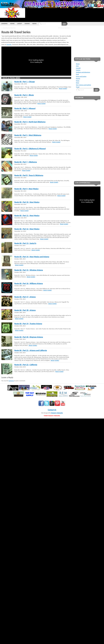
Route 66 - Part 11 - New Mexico (27, 216)
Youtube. (9, 44)
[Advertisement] (33, 15)
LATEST (20, 24)
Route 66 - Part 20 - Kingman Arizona (29, 337)
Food (77, 74)
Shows (78, 64)
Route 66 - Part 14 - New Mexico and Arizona (32, 257)
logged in (11, 381)
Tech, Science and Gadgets (83, 85)
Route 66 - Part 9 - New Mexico (26, 189)
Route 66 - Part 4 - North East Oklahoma (30, 122)
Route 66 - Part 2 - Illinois (24, 95)
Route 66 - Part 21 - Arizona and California (31, 350)
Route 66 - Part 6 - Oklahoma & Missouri (30, 149)
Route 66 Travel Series (11, 78)
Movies (78, 78)
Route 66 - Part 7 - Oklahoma (26, 162)
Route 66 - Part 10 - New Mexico (27, 202)
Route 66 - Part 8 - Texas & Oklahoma (29, 175)
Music (78, 81)
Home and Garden (81, 76)
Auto (77, 66)
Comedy (78, 68)
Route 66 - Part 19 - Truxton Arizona (28, 324)
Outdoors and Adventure (83, 72)
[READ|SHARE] (63, 88)
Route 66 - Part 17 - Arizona (25, 297)
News (78, 83)
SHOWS (27, 24)
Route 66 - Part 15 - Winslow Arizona (29, 270)
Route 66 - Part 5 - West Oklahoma (28, 135)
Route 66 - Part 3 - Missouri (25, 108)
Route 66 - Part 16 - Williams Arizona (29, 283)
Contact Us (52, 410)
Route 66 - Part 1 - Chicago (25, 82)
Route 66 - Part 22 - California (26, 365)
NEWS (34, 24)
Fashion (78, 70)
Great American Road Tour (9, 28)
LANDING (4, 24)
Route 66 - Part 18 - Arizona (25, 310)
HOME (12, 24)
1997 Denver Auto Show (64, 28)
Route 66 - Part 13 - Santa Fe (25, 243)
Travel (78, 87)
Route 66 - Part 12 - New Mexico (27, 229)
